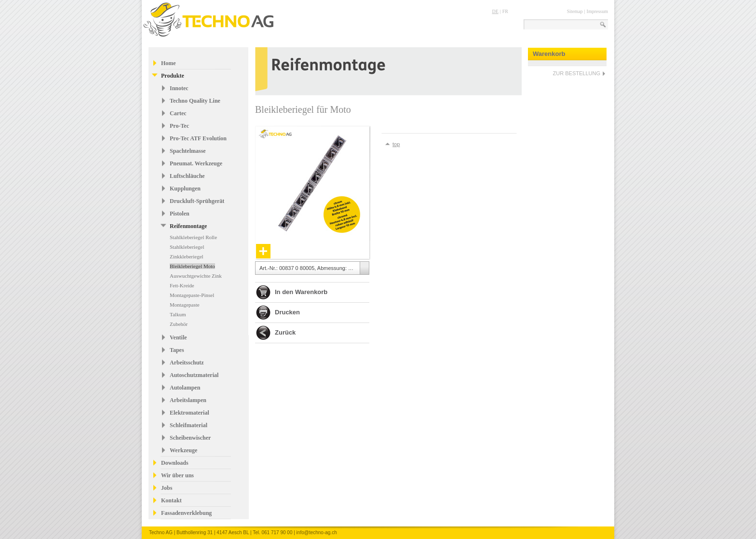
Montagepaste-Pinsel (192, 295)
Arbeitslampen (188, 400)
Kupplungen (185, 189)
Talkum (178, 314)
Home (169, 63)
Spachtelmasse (188, 151)
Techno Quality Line (195, 101)
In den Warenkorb (301, 292)
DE (495, 11)
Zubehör (179, 324)
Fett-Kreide (182, 285)
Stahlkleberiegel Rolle (193, 237)
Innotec (179, 88)
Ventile (178, 337)
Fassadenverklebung (186, 513)
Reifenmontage (188, 226)
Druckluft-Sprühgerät (197, 201)
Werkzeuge (183, 450)
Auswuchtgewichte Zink (196, 276)
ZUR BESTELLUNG (577, 73)
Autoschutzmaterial (194, 375)
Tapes (177, 350)
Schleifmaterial (189, 425)
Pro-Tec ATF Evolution (198, 138)
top (396, 144)
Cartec (178, 113)
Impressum (597, 11)
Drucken (287, 312)
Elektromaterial (189, 413)
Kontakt (171, 500)
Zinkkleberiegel (187, 256)
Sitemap (575, 11)
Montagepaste (185, 305)
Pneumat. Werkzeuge (196, 163)
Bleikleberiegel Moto (192, 266)
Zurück (285, 332)
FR (505, 11)
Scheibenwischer (190, 438)
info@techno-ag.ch (317, 532)
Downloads (175, 463)
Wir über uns (177, 475)
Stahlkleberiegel (187, 247)
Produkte (173, 76)
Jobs (167, 488)
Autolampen (185, 388)
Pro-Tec (179, 126)
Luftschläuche (187, 176)
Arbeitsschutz (187, 363)
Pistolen (180, 214)
